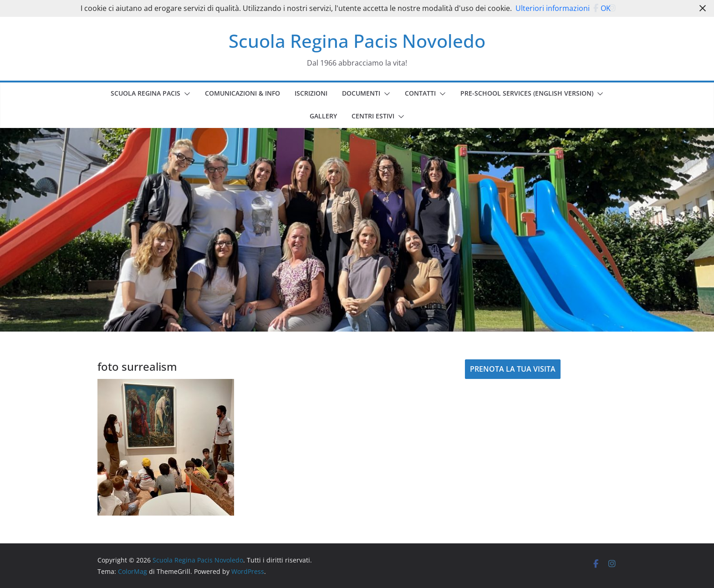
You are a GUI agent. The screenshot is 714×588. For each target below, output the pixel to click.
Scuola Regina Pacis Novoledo (357, 41)
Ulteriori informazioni (553, 8)
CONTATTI (420, 93)
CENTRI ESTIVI (373, 116)
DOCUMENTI (361, 93)
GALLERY (323, 116)
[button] (185, 94)
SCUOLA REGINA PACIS (145, 93)
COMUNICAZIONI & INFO (242, 93)
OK (606, 8)
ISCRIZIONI (311, 93)
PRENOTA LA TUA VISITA (513, 369)
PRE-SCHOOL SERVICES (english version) (527, 93)
